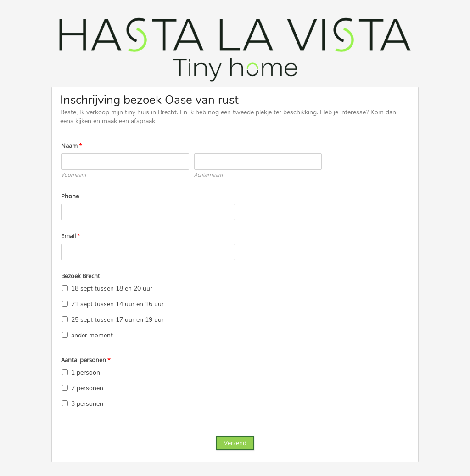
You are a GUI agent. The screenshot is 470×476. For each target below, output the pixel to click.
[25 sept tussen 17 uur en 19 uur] (65, 319)
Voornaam (73, 175)
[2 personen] (65, 388)
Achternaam (208, 175)
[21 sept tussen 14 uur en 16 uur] (65, 304)
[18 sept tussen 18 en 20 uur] (65, 288)
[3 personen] (65, 403)
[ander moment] (65, 335)
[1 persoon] (65, 372)
